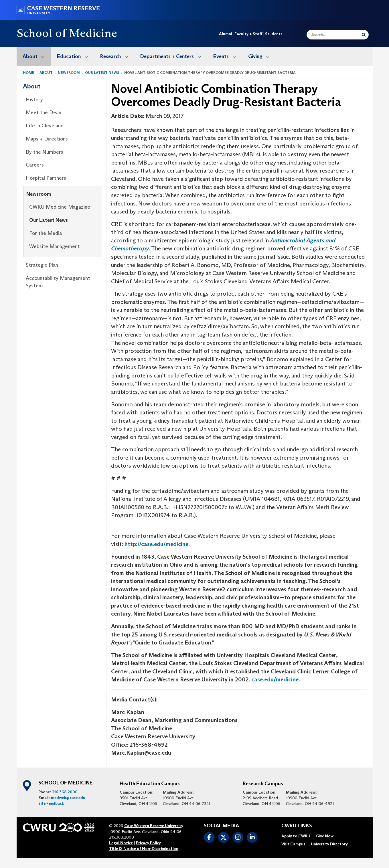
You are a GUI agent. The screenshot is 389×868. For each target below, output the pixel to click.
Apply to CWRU (296, 836)
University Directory (329, 844)
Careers (35, 165)
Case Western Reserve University (154, 826)
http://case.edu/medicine (156, 544)
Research (117, 56)
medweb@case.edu (68, 798)
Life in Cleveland (45, 126)
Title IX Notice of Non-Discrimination (144, 849)
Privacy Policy (148, 843)
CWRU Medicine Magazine (60, 207)
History (34, 100)
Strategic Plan (42, 265)
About (37, 56)
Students (274, 34)
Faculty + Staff (248, 34)
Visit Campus (293, 844)
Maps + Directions (47, 139)
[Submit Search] (364, 35)
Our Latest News (102, 73)
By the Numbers (45, 152)
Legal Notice (121, 843)
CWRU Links (297, 826)
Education (75, 56)
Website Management (55, 246)
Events (228, 56)
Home (29, 73)
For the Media (46, 233)
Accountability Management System (58, 282)
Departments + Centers (174, 56)
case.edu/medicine (275, 679)
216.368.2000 (65, 792)
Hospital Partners (46, 178)
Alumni (225, 34)
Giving (262, 56)
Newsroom (69, 73)
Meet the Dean (44, 112)
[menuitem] (34, 56)
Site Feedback (51, 803)
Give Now (325, 836)
